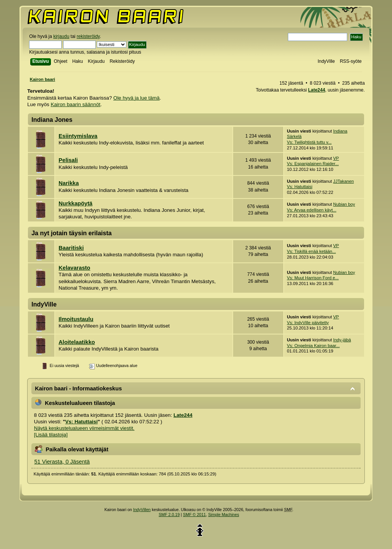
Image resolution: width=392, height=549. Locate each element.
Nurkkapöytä (75, 203)
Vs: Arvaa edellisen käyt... (312, 210)
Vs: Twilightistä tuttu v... (310, 142)
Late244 (317, 90)
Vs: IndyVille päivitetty (308, 323)
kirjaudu (61, 36)
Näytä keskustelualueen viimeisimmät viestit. (84, 428)
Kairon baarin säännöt (75, 104)
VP (336, 158)
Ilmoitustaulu (76, 319)
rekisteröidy (88, 36)
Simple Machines (224, 515)
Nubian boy (344, 204)
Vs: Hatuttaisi (300, 187)
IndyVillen (142, 510)
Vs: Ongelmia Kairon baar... (314, 346)
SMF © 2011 (194, 515)
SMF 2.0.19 (169, 515)
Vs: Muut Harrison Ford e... (313, 278)
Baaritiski (71, 248)
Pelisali (68, 160)
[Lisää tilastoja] (51, 435)
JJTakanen (343, 181)
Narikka (69, 183)
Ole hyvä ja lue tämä (136, 98)
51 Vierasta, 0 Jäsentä (62, 462)
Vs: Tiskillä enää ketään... (312, 251)
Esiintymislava (78, 136)
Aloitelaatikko (77, 342)
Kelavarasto (74, 268)
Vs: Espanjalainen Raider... (313, 164)
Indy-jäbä (342, 340)
